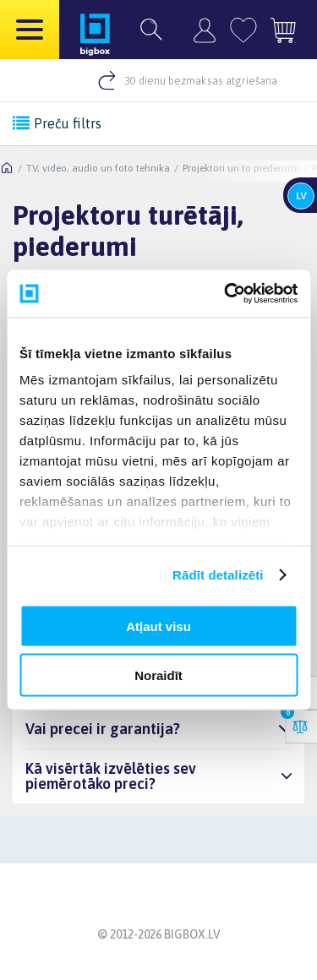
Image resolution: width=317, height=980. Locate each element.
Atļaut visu (158, 626)
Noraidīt (158, 675)
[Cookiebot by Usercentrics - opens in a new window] (226, 294)
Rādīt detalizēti (218, 575)
